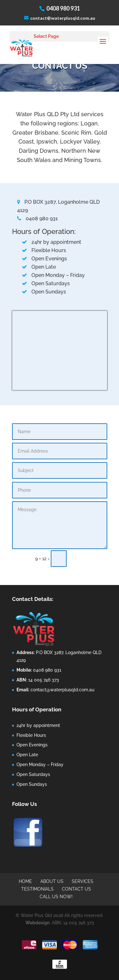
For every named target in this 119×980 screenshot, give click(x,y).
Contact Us (76, 889)
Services (83, 881)
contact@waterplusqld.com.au (62, 690)
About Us (52, 881)
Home (25, 881)
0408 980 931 (37, 219)
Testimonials (37, 889)
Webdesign (37, 923)
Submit (90, 559)
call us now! (56, 897)
